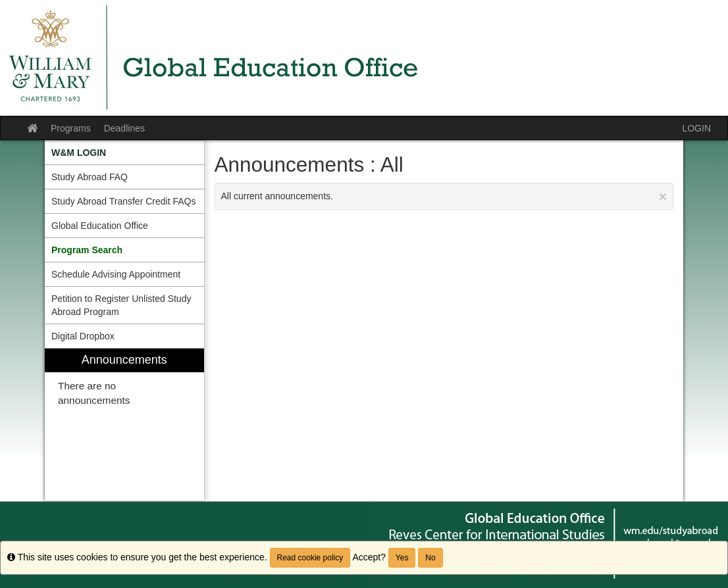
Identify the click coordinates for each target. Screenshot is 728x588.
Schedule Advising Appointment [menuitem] (116, 274)
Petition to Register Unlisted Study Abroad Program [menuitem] (121, 305)
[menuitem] (124, 153)
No (430, 558)
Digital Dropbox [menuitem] (83, 336)
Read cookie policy (310, 558)
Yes (402, 558)
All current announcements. (444, 196)
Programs (71, 128)
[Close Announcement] (663, 196)
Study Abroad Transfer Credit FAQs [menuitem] (123, 201)
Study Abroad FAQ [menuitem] (90, 177)
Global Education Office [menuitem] (100, 226)
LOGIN (696, 128)
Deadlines (124, 128)
